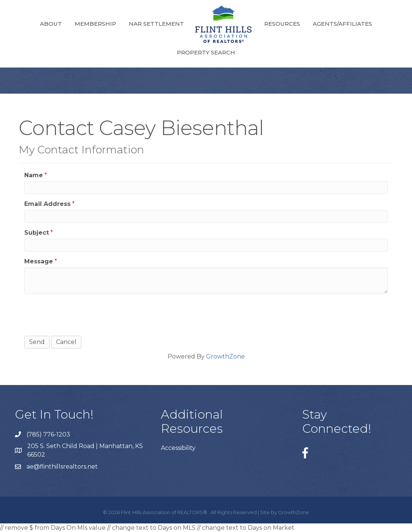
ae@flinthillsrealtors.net (62, 467)
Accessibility (178, 448)
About (51, 24)
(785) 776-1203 (48, 434)
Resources (282, 24)
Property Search (206, 52)
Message (39, 261)
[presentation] (81, 314)
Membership (95, 24)
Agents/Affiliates (342, 24)
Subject (37, 233)
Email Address (47, 204)
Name (34, 175)
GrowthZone (225, 356)
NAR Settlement (156, 24)
